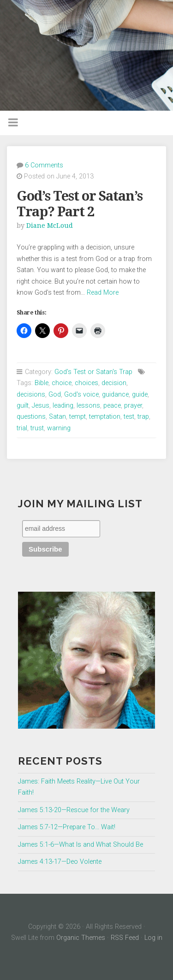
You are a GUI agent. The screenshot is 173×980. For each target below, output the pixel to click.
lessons (88, 406)
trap (143, 417)
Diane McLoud (50, 226)
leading (63, 406)
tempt (78, 417)
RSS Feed (125, 938)
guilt (23, 406)
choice (62, 383)
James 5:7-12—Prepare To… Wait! (67, 827)
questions (31, 417)
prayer (133, 406)
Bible (42, 383)
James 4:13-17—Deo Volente (60, 862)
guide (140, 395)
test (129, 417)
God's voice (81, 395)
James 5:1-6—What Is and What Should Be (81, 845)
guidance (115, 395)
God (55, 395)
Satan (57, 417)
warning (59, 428)
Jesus (41, 406)
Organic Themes (81, 938)
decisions (31, 395)
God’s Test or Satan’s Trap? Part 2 (80, 204)
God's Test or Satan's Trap (93, 372)
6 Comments (44, 165)
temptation (105, 417)
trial (22, 428)
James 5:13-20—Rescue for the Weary (74, 810)
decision (114, 383)
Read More (103, 293)
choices (86, 383)
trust (37, 428)
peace (112, 406)
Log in (153, 938)
